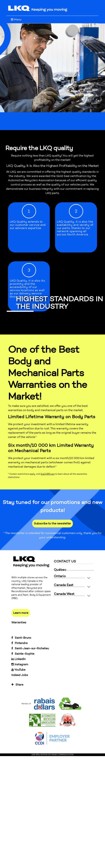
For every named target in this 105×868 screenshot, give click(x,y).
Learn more (21, 613)
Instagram (20, 664)
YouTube (18, 670)
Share (17, 685)
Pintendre (19, 643)
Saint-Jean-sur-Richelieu (30, 648)
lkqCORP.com (48, 474)
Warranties (19, 622)
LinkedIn (18, 659)
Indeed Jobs (20, 675)
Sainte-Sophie (23, 654)
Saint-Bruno (21, 638)
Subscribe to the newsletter (52, 523)
